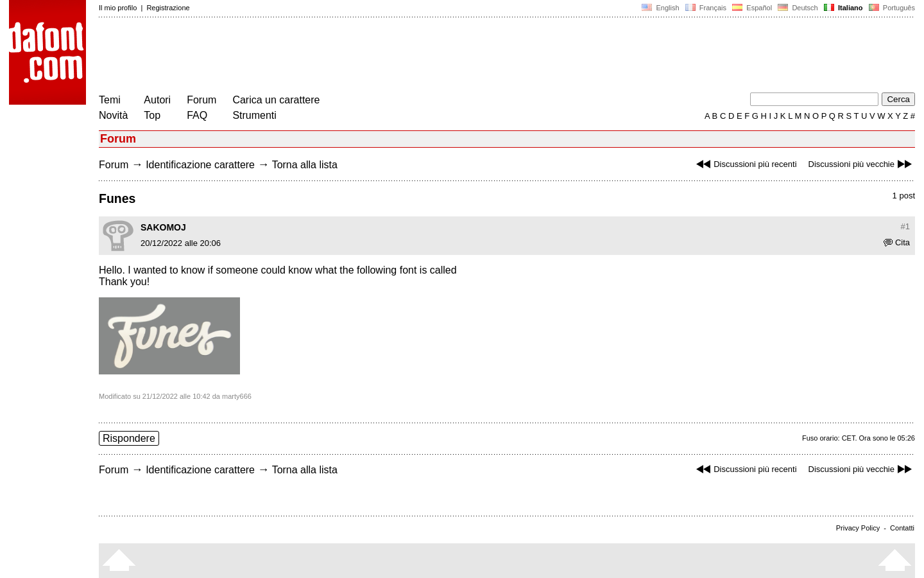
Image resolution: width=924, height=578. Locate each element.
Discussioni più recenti (745, 164)
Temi (110, 100)
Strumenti (254, 115)
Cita (897, 242)
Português (891, 8)
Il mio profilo (118, 8)
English (660, 8)
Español (752, 8)
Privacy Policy (858, 528)
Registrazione (168, 8)
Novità (113, 115)
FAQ (197, 115)
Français (706, 8)
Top (152, 115)
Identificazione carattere (200, 165)
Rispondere (129, 438)
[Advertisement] (332, 57)
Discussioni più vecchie (862, 164)
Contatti (902, 528)
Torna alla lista (305, 165)
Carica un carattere (276, 100)
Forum (201, 100)
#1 (905, 226)
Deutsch (798, 8)
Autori (157, 100)
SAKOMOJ (163, 227)
